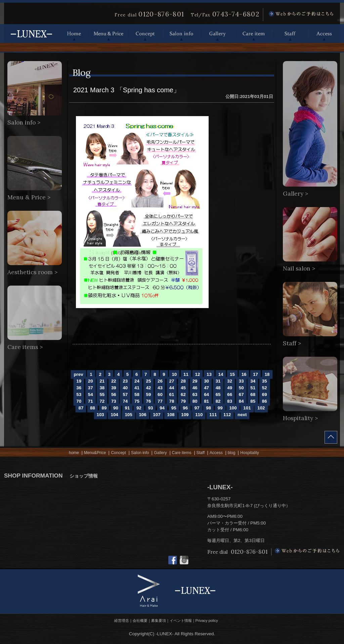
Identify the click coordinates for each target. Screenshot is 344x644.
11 (186, 374)
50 (241, 388)
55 (102, 394)
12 (198, 374)
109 (185, 415)
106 (142, 415)
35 (265, 381)
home (74, 453)
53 (79, 394)
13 (209, 374)
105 (128, 415)
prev (78, 374)
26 (160, 381)
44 (172, 388)
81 (206, 401)
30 (206, 381)
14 (221, 374)
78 (172, 401)
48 (218, 388)
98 (208, 408)
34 (253, 381)
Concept (145, 34)
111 (213, 415)
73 (114, 401)
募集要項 (159, 621)
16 (244, 374)
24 (137, 381)
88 (93, 408)
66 (230, 394)
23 (125, 381)
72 (102, 401)
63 (195, 394)
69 (265, 394)
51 (253, 388)
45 (183, 388)
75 (137, 401)
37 (91, 388)
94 (162, 408)
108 (171, 415)
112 (227, 415)
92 (139, 408)
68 (253, 394)
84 (241, 401)
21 (102, 381)
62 (183, 394)
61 (172, 394)
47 (206, 388)
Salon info (181, 34)
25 (149, 381)
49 (230, 388)
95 (174, 408)
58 (137, 394)
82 (218, 401)
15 (232, 374)
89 (104, 408)
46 (195, 388)
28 (183, 381)
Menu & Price (109, 34)
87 (81, 408)
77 (160, 401)
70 (79, 401)
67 (241, 394)
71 (91, 401)
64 (206, 394)
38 (102, 388)
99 (220, 408)
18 (267, 374)
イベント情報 (181, 621)
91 (127, 408)
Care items (182, 453)
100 (233, 408)
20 (91, 381)
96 (185, 408)
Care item (254, 34)
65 (218, 394)
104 (114, 415)
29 (195, 381)
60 (160, 394)
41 (137, 388)
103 (100, 415)
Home (74, 34)
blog (232, 453)
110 (199, 415)
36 (79, 388)
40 (125, 388)
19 (79, 381)
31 (218, 381)
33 (241, 381)
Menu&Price (95, 453)
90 (116, 408)
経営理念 (122, 621)
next (242, 415)
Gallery (217, 34)
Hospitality (249, 453)
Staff (290, 34)
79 (183, 401)
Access (324, 34)
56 (114, 394)
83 (230, 401)
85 (253, 401)
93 (151, 408)
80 (195, 401)
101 (247, 408)
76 (149, 401)
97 (197, 408)
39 (114, 388)
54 (91, 394)
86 (265, 401)
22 (114, 381)
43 (160, 388)
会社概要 (140, 621)
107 (157, 415)
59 (149, 394)
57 (125, 394)
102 (261, 408)
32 (230, 381)
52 (265, 388)
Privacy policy (207, 621)
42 (149, 388)
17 (255, 374)
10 (174, 374)
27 (172, 381)
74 (125, 401)
